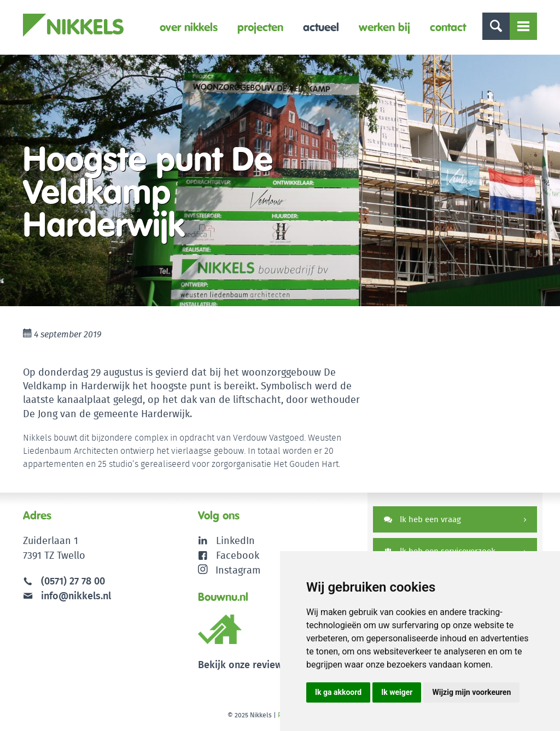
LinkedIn (235, 540)
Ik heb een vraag (422, 519)
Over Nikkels (189, 27)
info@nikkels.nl (67, 596)
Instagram (229, 570)
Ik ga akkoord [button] (338, 692)
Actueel (321, 27)
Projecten (260, 27)
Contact (448, 27)
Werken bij (384, 27)
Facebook (238, 555)
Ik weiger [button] (397, 692)
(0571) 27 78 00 (73, 581)
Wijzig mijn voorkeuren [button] (471, 692)
